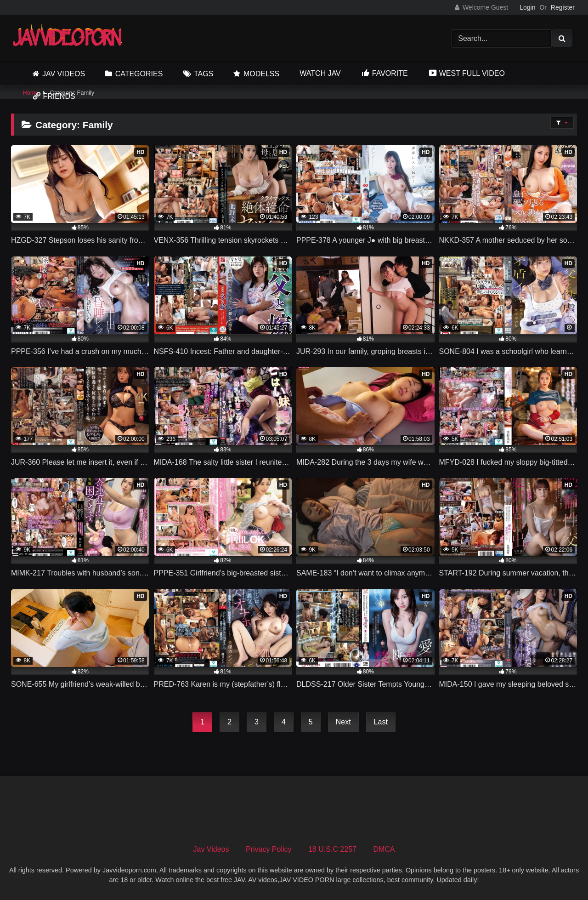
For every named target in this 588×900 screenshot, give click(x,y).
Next (343, 722)
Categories (139, 74)
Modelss (261, 74)
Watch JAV (320, 73)
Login (527, 7)
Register (563, 7)
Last (381, 722)
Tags (204, 74)
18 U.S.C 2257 (332, 849)
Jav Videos (64, 74)
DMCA (384, 849)
